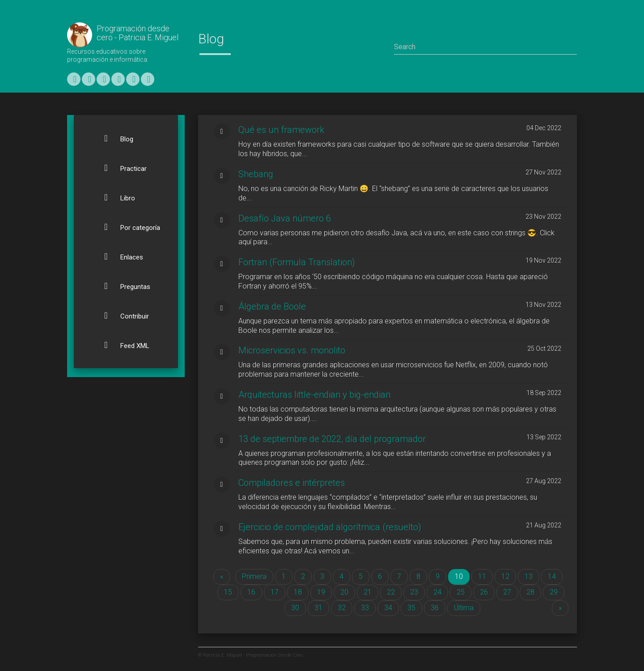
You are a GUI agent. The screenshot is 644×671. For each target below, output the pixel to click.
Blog (113, 138)
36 (435, 608)
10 (462, 576)
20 (344, 592)
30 (295, 608)
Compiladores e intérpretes (292, 483)
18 (298, 592)
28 (530, 592)
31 (318, 608)
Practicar (120, 168)
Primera (254, 576)
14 (552, 576)
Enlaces (118, 256)
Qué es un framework (281, 130)
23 (414, 592)
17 (275, 592)
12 (505, 576)
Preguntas (122, 286)
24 (437, 592)
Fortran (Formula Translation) (297, 262)
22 (391, 592)
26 (484, 592)
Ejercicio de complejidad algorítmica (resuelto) (330, 527)
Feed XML (121, 345)
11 (482, 576)
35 (411, 608)
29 (554, 592)
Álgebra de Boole (272, 306)
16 (251, 592)
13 (529, 576)
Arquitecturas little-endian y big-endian (314, 395)
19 (321, 592)
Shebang (256, 174)
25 (461, 592)
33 (365, 608)
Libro (114, 197)
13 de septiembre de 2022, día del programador (332, 439)
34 (388, 608)
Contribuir (121, 315)
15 (228, 592)
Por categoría (127, 227)
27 (507, 592)
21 (368, 592)
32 (342, 608)
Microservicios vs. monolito (292, 350)
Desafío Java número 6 (285, 218)
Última (464, 608)
